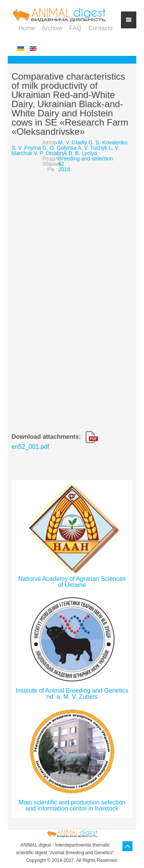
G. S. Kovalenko (108, 142)
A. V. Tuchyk (92, 148)
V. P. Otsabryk (50, 153)
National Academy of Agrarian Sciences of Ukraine (72, 582)
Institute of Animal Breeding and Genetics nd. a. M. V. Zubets (72, 694)
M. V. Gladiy (73, 142)
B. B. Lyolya (83, 153)
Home (27, 28)
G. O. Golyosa (59, 148)
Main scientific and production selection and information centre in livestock (72, 805)
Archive (52, 28)
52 (61, 164)
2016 (64, 169)
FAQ (75, 28)
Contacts (100, 28)
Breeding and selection (86, 159)
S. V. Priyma (26, 148)
